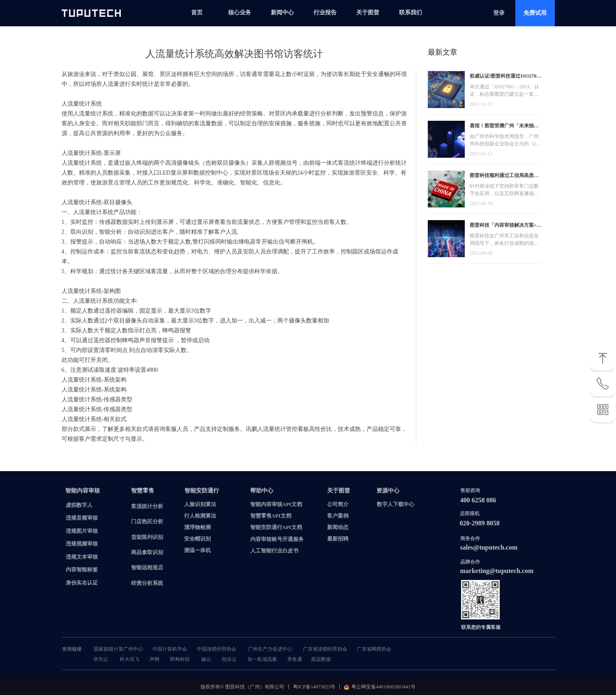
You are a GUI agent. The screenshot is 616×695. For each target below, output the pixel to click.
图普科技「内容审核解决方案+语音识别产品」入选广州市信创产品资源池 (506, 226)
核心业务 (240, 13)
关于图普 (368, 13)
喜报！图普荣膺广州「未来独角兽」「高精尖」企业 (504, 127)
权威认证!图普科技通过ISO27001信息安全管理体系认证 (506, 77)
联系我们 (411, 13)
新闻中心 (282, 13)
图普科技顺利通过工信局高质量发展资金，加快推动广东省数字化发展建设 (504, 176)
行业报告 (325, 13)
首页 (197, 13)
